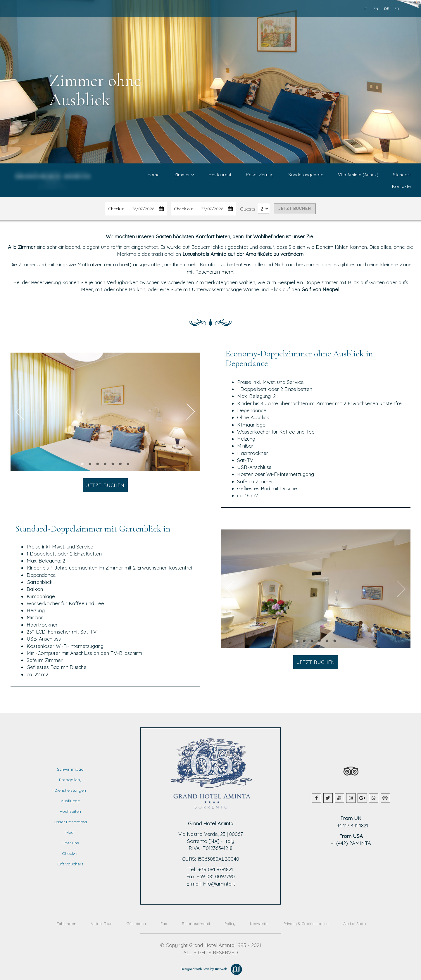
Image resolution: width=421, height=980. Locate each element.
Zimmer (184, 175)
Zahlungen (66, 924)
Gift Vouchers (70, 864)
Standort (402, 175)
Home (153, 175)
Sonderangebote (306, 175)
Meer (70, 832)
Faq (164, 924)
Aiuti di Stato (355, 924)
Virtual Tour (101, 924)
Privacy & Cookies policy (306, 924)
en (376, 9)
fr (397, 9)
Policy (230, 924)
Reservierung (260, 175)
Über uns (70, 843)
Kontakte (401, 186)
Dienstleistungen (70, 790)
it (365, 9)
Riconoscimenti (196, 924)
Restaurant (220, 175)
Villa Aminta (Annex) (358, 175)
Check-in (70, 853)
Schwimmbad (70, 769)
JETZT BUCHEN (295, 208)
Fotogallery (70, 780)
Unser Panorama (70, 822)
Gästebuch (136, 924)
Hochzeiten (70, 811)
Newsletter (259, 924)
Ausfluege (70, 801)
